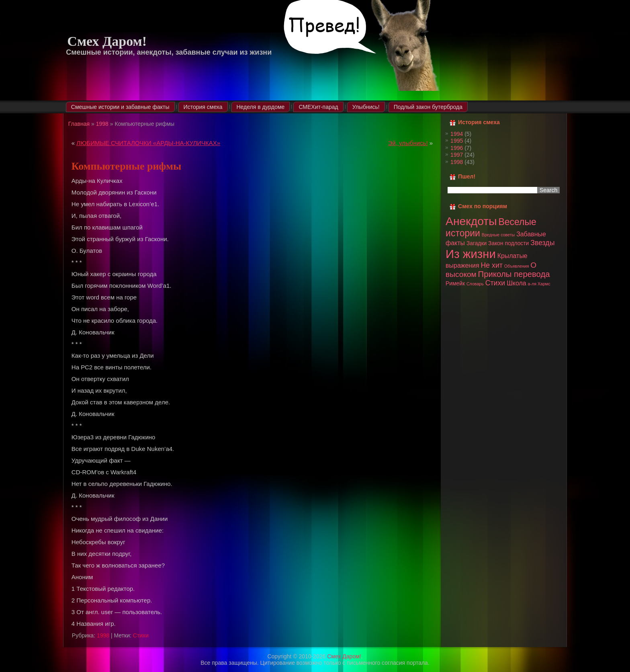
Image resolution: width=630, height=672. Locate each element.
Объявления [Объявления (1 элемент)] (517, 266)
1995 (457, 141)
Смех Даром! (107, 41)
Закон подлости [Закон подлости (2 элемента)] (508, 243)
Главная (79, 124)
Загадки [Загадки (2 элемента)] (477, 243)
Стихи (141, 635)
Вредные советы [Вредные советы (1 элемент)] (498, 235)
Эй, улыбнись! (408, 143)
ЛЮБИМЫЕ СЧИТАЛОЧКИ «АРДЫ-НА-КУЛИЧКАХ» (148, 143)
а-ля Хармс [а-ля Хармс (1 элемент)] (539, 284)
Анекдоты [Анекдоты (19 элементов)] (471, 221)
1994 (457, 134)
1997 (457, 155)
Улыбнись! (366, 107)
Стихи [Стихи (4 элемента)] (495, 283)
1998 (102, 124)
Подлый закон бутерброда (428, 107)
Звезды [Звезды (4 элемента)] (542, 243)
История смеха (203, 107)
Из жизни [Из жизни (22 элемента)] (471, 254)
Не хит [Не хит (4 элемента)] (492, 265)
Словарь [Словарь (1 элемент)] (475, 284)
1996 (457, 148)
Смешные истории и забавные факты (120, 107)
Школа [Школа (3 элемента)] (516, 283)
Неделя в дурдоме (261, 107)
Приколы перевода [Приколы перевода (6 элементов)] (514, 274)
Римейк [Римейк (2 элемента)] (455, 283)
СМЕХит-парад (318, 107)
